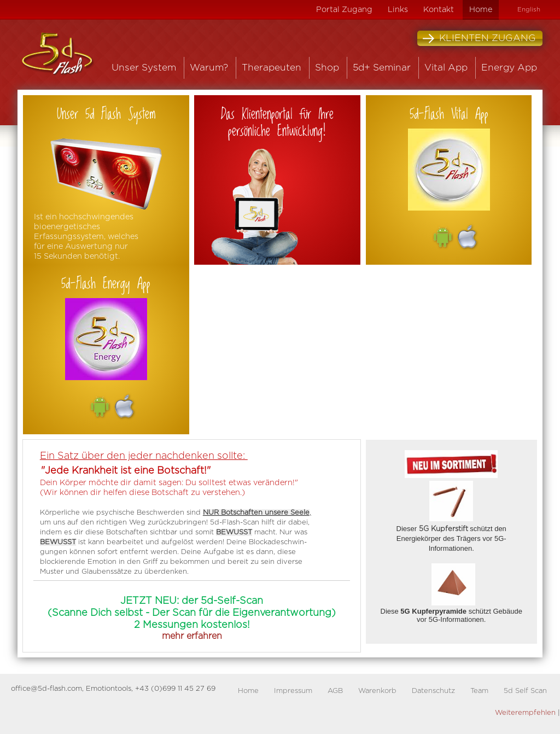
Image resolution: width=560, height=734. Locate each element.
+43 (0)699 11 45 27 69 (175, 689)
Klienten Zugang (479, 39)
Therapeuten (272, 68)
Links (398, 10)
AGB (335, 691)
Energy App (509, 68)
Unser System (144, 68)
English (529, 10)
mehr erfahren (192, 636)
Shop (327, 68)
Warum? (209, 68)
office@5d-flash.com (46, 689)
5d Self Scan (525, 691)
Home (481, 10)
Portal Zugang (344, 10)
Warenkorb (377, 691)
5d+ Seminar (382, 68)
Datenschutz (433, 691)
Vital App (446, 68)
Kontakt (439, 10)
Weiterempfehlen (525, 713)
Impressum (293, 691)
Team (479, 691)
